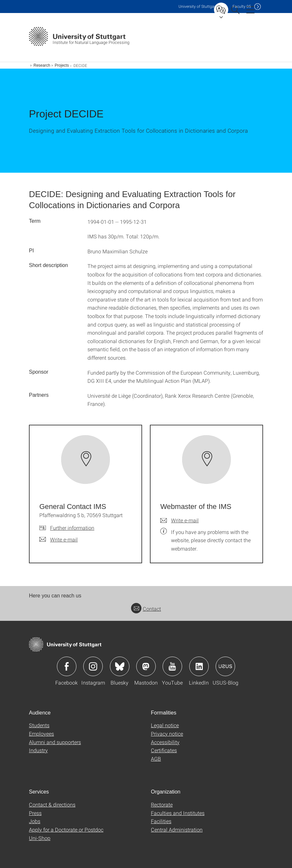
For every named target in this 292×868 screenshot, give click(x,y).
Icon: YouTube (172, 666)
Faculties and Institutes (178, 813)
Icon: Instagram (93, 666)
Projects (62, 65)
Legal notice (165, 725)
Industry (38, 750)
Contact (146, 609)
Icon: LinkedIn (199, 666)
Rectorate (162, 804)
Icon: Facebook (67, 666)
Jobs (35, 821)
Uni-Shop (40, 838)
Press (35, 813)
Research (42, 65)
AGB (156, 759)
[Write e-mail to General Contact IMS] (59, 540)
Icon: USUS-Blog (225, 666)
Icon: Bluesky (120, 666)
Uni (198, 6)
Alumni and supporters (55, 742)
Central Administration (177, 829)
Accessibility (165, 742)
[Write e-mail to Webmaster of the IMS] (179, 520)
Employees (41, 734)
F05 (242, 6)
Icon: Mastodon (146, 666)
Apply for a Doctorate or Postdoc (66, 829)
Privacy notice (167, 734)
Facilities (161, 821)
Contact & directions (52, 804)
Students (39, 725)
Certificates (164, 750)
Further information (72, 528)
